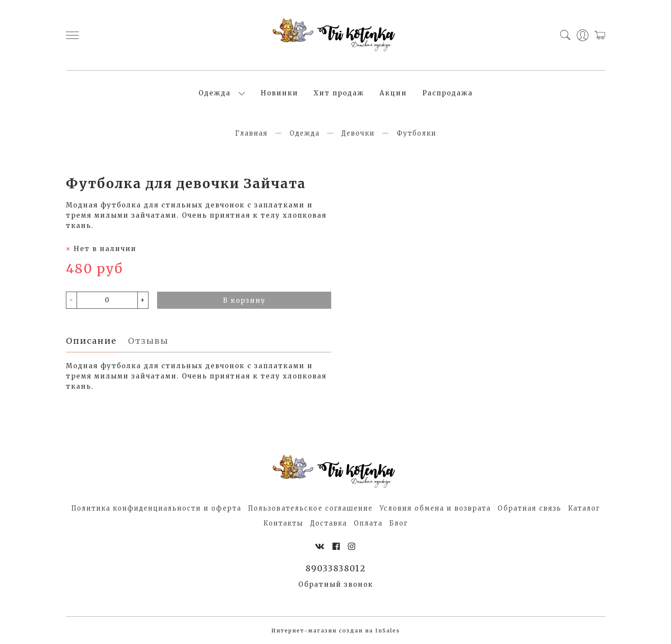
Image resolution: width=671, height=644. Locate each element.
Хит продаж (339, 93)
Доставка (329, 523)
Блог (399, 523)
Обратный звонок (336, 584)
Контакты (284, 523)
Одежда (215, 93)
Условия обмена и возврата (435, 508)
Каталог (584, 508)
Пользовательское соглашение (310, 508)
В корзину (244, 300)
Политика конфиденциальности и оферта (156, 508)
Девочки (358, 133)
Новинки (279, 93)
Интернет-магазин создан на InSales (336, 631)
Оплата (368, 523)
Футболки (417, 133)
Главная (251, 133)
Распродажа (448, 93)
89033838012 (336, 568)
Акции (393, 93)
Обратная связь (530, 508)
